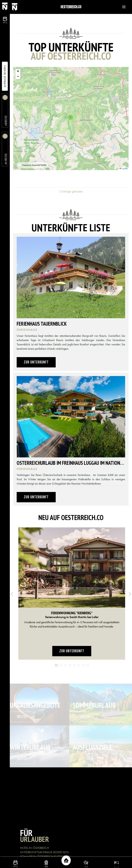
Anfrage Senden (5, 76)
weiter (22, 717)
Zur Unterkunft (36, 362)
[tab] (56, 665)
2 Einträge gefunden (71, 191)
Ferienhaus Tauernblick (42, 324)
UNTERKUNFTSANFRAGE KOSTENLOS (44, 852)
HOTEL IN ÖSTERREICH (35, 848)
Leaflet (124, 169)
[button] (122, 7)
